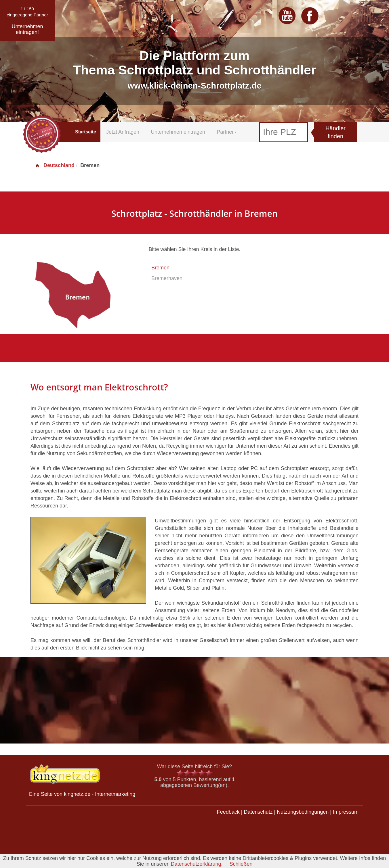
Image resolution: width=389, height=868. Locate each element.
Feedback (228, 812)
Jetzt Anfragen (123, 132)
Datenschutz (258, 812)
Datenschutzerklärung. (197, 864)
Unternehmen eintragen (178, 132)
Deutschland (55, 165)
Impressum (346, 812)
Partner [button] (227, 132)
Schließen (241, 864)
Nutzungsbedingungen (303, 812)
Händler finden (335, 132)
